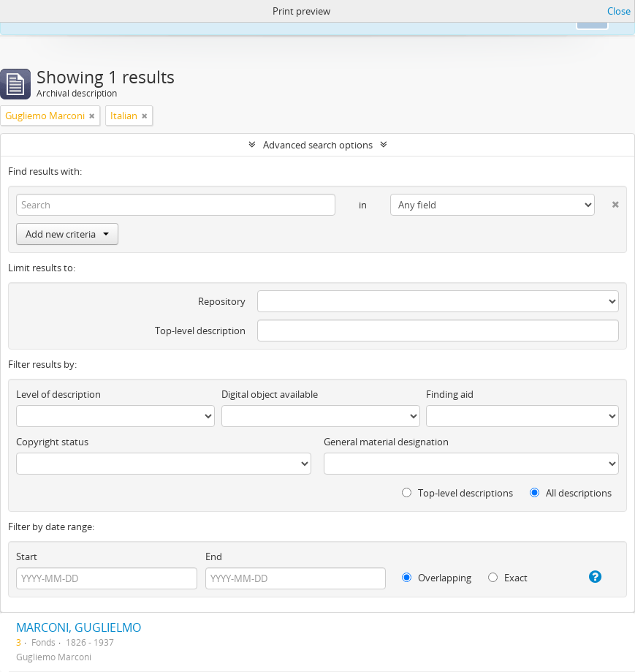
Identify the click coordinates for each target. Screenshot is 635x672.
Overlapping (437, 578)
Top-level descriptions (457, 493)
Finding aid (450, 394)
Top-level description (200, 331)
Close (619, 11)
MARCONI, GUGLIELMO (79, 627)
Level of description (58, 394)
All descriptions (571, 493)
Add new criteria (67, 234)
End (214, 556)
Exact (508, 578)
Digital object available (270, 394)
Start (27, 556)
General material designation (386, 442)
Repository (222, 301)
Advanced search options (318, 145)
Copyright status (52, 442)
